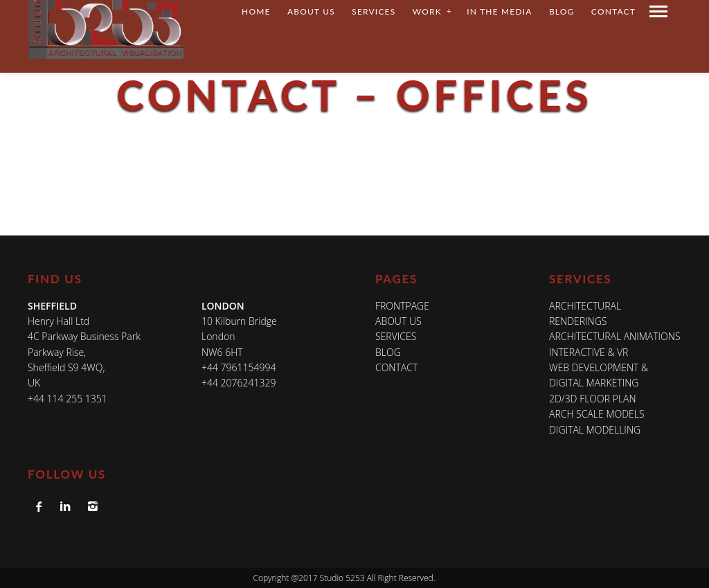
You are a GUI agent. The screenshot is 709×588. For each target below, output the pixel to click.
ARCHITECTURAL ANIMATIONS (615, 336)
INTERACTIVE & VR (589, 352)
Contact (396, 367)
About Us (398, 321)
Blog (388, 352)
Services (396, 336)
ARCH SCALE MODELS (597, 414)
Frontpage (402, 306)
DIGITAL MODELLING (595, 430)
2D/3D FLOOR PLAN (593, 399)
